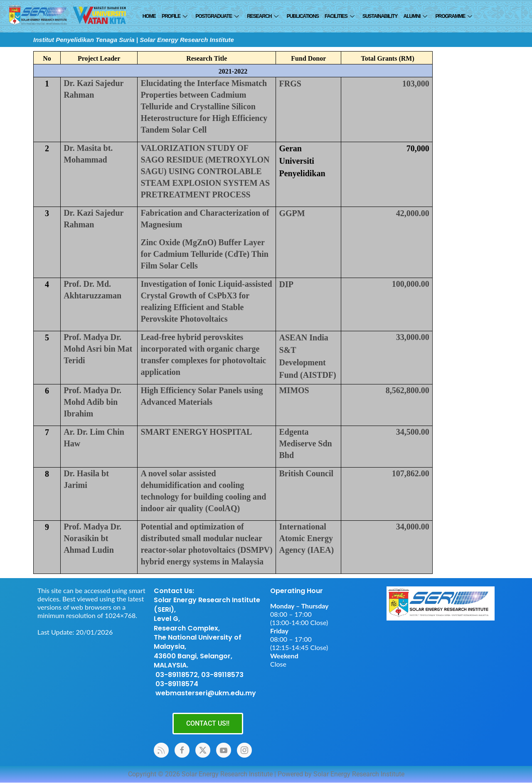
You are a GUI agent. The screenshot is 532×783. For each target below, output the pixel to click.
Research (262, 16)
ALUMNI (415, 16)
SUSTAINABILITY (379, 16)
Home (149, 16)
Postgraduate (217, 16)
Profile (174, 16)
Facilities (339, 16)
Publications (302, 16)
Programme (453, 16)
